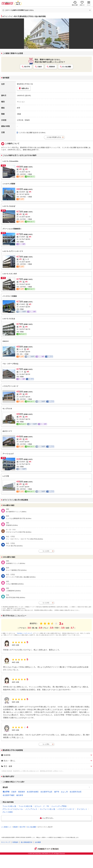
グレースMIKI (8, 812)
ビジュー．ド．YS (42, 806)
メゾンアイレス (31, 809)
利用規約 (15, 842)
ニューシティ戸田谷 (59, 806)
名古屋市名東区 (33, 792)
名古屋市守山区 (46, 792)
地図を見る (24, 88)
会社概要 (38, 842)
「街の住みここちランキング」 (25, 633)
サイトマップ (6, 842)
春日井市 (20, 795)
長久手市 (27, 67)
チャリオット (82, 809)
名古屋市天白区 (76, 792)
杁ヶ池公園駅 (67, 67)
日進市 (40, 67)
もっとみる (46, 551)
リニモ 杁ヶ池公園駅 (25, 133)
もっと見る (46, 744)
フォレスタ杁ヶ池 (9, 806)
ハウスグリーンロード (66, 809)
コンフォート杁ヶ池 (47, 809)
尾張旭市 (52, 67)
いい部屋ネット (6, 827)
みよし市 (64, 792)
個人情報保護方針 (27, 842)
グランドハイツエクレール (13, 809)
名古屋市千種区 (9, 795)
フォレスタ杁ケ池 (25, 806)
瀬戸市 (57, 792)
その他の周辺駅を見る (54, 137)
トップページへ (48, 818)
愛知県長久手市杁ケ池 (25, 84)
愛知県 (5, 787)
